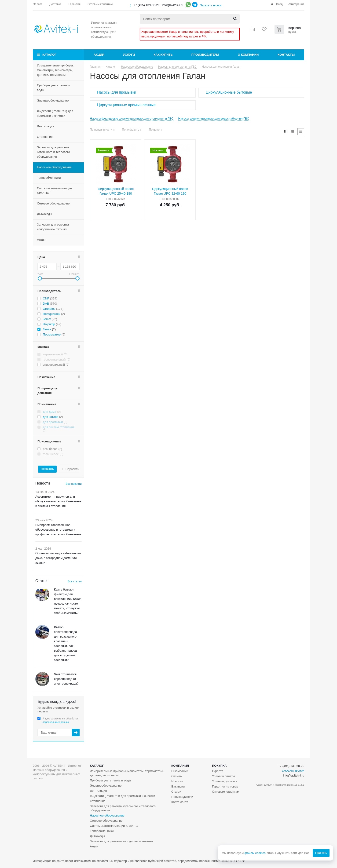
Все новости (74, 484)
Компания (180, 766)
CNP (46, 298)
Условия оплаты (223, 776)
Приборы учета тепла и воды (53, 88)
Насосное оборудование (54, 167)
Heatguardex (51, 314)
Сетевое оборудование (53, 203)
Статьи (176, 792)
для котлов (51, 417)
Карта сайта (180, 802)
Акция (41, 240)
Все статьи (75, 581)
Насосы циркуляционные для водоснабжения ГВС (214, 119)
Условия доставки (225, 781)
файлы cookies (255, 853)
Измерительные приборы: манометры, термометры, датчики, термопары (55, 70)
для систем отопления (59, 427)
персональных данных (56, 722)
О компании (248, 55)
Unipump (49, 324)
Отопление (45, 137)
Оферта (218, 771)
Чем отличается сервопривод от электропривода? (66, 679)
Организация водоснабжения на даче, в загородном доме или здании (58, 558)
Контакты (286, 55)
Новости (177, 781)
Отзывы (177, 776)
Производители (205, 55)
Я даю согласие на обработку (60, 720)
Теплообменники (49, 178)
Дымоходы (44, 214)
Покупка (219, 766)
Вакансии (178, 786)
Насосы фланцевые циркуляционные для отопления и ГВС (132, 119)
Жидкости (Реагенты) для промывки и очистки (55, 113)
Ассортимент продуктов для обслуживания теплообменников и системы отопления (59, 501)
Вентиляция (46, 126)
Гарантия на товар (225, 786)
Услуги (129, 55)
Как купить (163, 55)
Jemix (47, 319)
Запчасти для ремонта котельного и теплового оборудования (53, 152)
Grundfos (49, 309)
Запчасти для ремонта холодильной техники (53, 227)
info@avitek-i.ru (173, 5)
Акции (99, 55)
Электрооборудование (53, 100)
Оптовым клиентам (226, 792)
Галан (47, 329)
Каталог (49, 55)
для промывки (53, 422)
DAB (46, 304)
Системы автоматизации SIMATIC (54, 191)
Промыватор (52, 334)
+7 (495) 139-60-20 (147, 5)
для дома (49, 412)
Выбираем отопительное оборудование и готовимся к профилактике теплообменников (58, 530)
